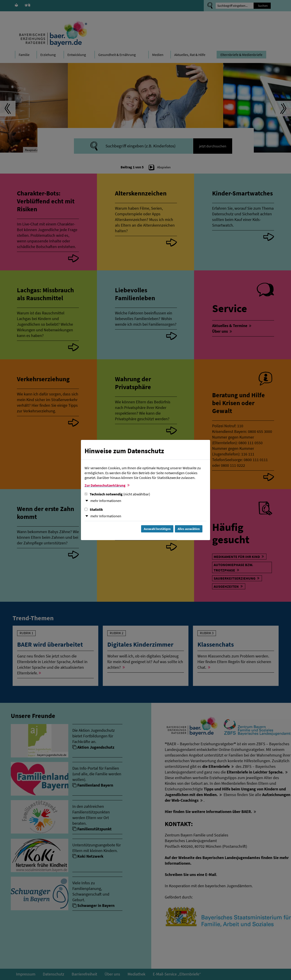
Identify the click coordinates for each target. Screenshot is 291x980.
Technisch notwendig (117, 494)
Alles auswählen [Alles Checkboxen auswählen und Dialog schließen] (189, 529)
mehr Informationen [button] (106, 501)
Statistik (94, 509)
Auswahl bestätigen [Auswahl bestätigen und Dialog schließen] (157, 529)
